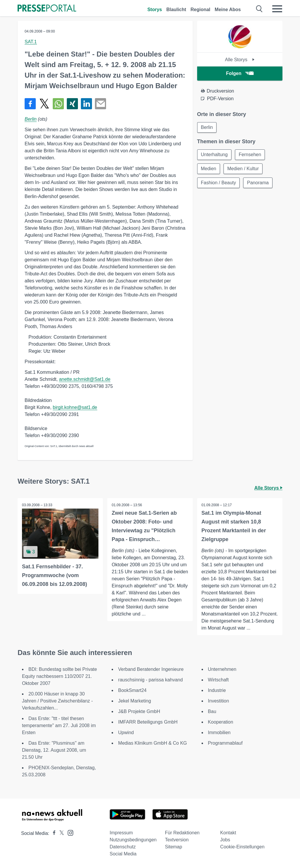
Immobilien (219, 733)
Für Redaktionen (182, 833)
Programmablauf (225, 743)
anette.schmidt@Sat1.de (85, 379)
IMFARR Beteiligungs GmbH (148, 722)
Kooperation (221, 722)
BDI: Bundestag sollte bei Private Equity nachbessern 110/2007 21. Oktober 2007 (59, 676)
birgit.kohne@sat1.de (75, 407)
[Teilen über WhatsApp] (58, 104)
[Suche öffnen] (259, 9)
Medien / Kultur (243, 169)
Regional (200, 10)
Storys (155, 10)
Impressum (121, 833)
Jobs (225, 840)
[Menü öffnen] (277, 9)
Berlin (31, 119)
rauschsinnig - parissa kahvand (150, 680)
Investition (219, 701)
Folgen (240, 73)
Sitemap (174, 847)
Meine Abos (228, 10)
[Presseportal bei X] (60, 833)
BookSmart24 (132, 690)
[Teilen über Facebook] (30, 104)
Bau (212, 711)
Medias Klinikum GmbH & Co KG (152, 743)
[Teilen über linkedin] (86, 104)
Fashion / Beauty (219, 183)
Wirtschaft (218, 680)
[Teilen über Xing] (72, 104)
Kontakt (228, 833)
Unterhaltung (214, 155)
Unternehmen (222, 669)
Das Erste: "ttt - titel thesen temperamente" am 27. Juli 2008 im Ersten (59, 725)
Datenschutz (123, 847)
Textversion (177, 840)
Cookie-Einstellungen (242, 847)
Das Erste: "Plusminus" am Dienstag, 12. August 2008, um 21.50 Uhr (54, 750)
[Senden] (100, 104)
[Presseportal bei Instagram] (69, 832)
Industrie (217, 690)
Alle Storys (240, 60)
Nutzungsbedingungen (133, 840)
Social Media (123, 854)
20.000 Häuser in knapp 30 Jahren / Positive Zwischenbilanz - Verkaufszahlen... (57, 701)
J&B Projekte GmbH (139, 711)
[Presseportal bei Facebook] (52, 833)
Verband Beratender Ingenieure (151, 669)
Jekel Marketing (134, 701)
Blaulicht (176, 10)
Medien (209, 169)
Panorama (258, 183)
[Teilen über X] (44, 104)
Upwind (126, 733)
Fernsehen (250, 155)
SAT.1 (31, 42)
